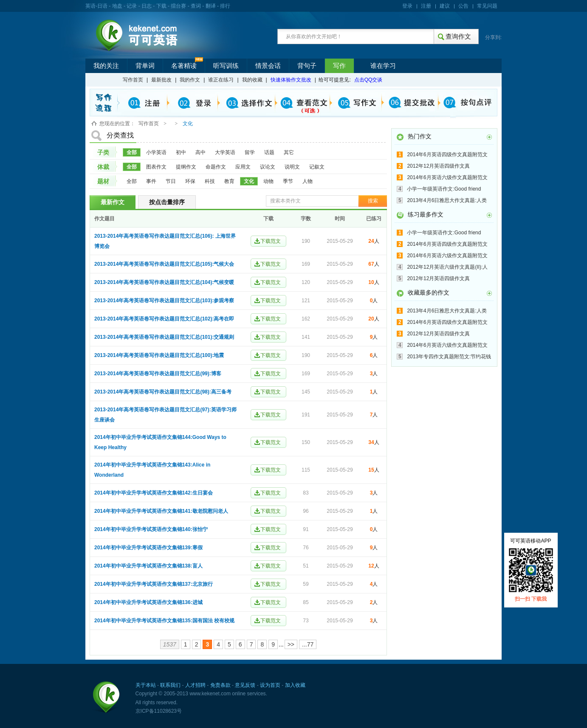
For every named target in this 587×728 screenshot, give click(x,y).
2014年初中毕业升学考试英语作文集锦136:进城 (148, 602)
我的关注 (106, 66)
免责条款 (220, 685)
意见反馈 (245, 685)
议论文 (268, 167)
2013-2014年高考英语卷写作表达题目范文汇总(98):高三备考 (163, 392)
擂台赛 (178, 6)
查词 (196, 6)
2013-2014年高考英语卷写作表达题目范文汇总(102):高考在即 (164, 319)
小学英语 (156, 152)
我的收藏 (252, 80)
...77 (308, 644)
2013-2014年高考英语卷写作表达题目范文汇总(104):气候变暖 (164, 282)
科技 (210, 181)
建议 (445, 6)
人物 (308, 181)
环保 (190, 181)
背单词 (145, 66)
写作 (339, 66)
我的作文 (190, 80)
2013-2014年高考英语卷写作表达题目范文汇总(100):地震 (159, 355)
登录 (407, 6)
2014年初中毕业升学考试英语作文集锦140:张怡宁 (151, 529)
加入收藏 (295, 685)
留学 (250, 152)
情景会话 (268, 66)
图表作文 (156, 167)
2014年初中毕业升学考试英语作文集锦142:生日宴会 (154, 493)
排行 (225, 6)
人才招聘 (195, 685)
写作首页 (133, 80)
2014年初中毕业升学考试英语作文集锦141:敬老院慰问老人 (161, 511)
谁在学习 (383, 66)
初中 (181, 152)
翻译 (211, 6)
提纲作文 (186, 167)
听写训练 (226, 66)
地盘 (117, 6)
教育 (229, 181)
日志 (147, 6)
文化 (249, 181)
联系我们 (170, 685)
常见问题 (487, 6)
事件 (151, 181)
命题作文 (216, 167)
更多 (489, 137)
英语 (90, 6)
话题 (269, 152)
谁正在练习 (221, 80)
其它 (289, 152)
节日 (171, 181)
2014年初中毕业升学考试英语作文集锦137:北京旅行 (154, 584)
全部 (132, 152)
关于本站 (146, 685)
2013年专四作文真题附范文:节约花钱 (449, 357)
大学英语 (225, 152)
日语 (102, 6)
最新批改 (161, 80)
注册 (426, 6)
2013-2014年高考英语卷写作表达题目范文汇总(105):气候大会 (164, 264)
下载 (161, 6)
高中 (200, 152)
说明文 (292, 167)
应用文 (243, 167)
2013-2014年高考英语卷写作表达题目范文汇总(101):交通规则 (164, 337)
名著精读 (184, 66)
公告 (463, 6)
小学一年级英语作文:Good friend (444, 189)
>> (291, 644)
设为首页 (270, 685)
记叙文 (317, 167)
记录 (132, 6)
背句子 (307, 66)
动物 (268, 181)
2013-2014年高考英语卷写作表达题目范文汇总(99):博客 (158, 374)
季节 (288, 181)
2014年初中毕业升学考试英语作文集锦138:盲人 (148, 566)
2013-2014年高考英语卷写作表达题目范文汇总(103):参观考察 (164, 301)
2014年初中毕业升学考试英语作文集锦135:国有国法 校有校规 (164, 621)
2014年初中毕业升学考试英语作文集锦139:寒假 (148, 548)
